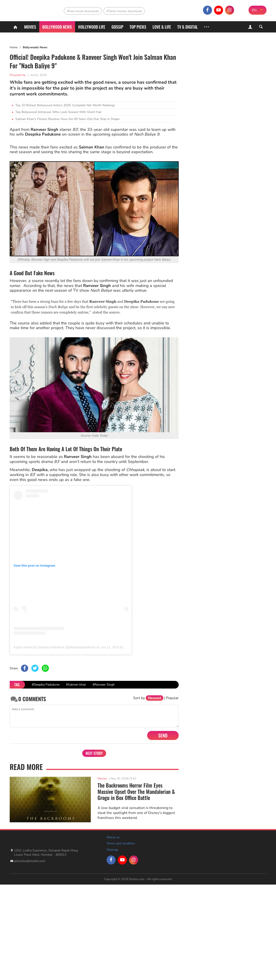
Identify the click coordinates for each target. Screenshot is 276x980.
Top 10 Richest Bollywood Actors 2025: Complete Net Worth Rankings (65, 105)
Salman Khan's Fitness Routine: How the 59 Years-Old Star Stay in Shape (67, 119)
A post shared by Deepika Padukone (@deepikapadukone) (55, 647)
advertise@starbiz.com (30, 861)
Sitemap (112, 850)
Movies (30, 27)
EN (254, 10)
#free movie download (83, 11)
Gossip (117, 27)
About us (113, 837)
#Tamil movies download (124, 11)
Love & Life (162, 27)
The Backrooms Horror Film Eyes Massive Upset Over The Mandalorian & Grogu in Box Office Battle (136, 792)
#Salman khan (76, 685)
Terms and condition (121, 843)
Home (14, 47)
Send (163, 735)
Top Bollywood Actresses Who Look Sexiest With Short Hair (58, 112)
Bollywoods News (35, 47)
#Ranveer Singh (104, 685)
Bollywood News (57, 27)
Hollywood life (92, 27)
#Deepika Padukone (46, 685)
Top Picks (138, 27)
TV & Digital (188, 27)
